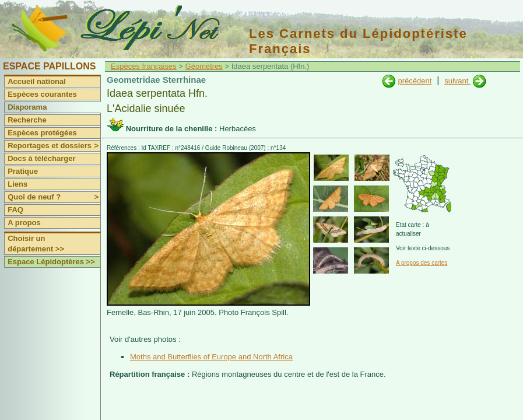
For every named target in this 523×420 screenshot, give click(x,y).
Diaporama (27, 107)
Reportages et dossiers (54, 146)
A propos (24, 223)
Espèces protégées (42, 133)
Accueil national (37, 81)
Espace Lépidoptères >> (51, 262)
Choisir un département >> (36, 244)
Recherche (27, 120)
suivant (457, 81)
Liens (17, 184)
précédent (415, 81)
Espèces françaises (144, 66)
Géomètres (204, 66)
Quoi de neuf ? (54, 197)
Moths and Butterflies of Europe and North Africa (211, 357)
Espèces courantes (42, 94)
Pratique (23, 171)
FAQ (15, 210)
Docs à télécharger (41, 158)
